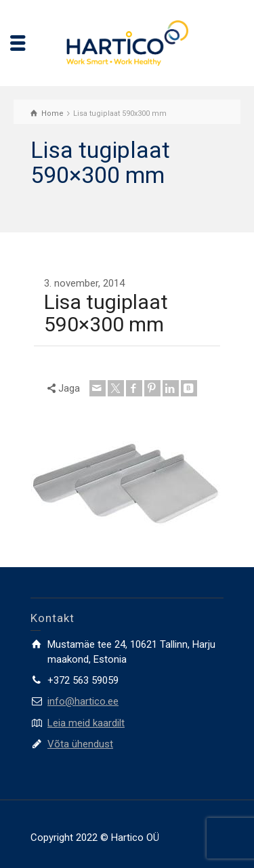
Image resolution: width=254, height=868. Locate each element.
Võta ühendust (80, 744)
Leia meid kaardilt (86, 723)
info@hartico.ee (83, 701)
